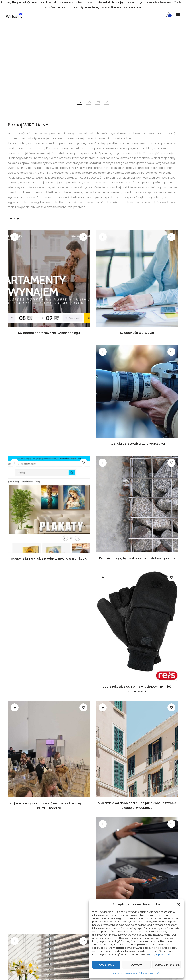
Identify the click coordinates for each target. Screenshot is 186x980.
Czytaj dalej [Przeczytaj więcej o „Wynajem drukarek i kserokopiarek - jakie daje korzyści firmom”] (103, 824)
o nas (11, 218)
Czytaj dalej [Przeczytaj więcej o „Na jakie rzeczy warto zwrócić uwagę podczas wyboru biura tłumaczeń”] (15, 707)
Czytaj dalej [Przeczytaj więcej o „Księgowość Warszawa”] (103, 237)
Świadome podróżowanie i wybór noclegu (49, 333)
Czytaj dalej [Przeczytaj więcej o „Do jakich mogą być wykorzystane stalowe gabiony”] (103, 463)
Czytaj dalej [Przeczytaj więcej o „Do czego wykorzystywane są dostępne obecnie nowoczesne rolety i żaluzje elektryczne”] (15, 941)
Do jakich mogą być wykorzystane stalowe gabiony (137, 558)
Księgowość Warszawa (137, 333)
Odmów (136, 965)
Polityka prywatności (150, 973)
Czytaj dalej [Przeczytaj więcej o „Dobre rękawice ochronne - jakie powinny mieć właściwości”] (103, 577)
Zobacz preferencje (167, 965)
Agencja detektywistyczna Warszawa (137, 444)
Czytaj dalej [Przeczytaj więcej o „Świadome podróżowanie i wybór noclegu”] (15, 237)
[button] (179, 904)
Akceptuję (106, 965)
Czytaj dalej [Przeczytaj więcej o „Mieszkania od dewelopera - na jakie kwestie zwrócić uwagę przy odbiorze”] (103, 707)
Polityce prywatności (160, 954)
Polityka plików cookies (124, 973)
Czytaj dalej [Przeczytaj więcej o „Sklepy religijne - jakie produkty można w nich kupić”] (15, 463)
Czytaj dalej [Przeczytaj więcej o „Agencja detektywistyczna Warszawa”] (103, 352)
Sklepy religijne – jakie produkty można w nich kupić (49, 559)
